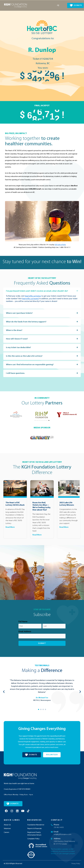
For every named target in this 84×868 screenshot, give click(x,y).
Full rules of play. (60, 245)
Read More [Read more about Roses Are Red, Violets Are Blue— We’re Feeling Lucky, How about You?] (37, 541)
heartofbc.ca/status (33, 299)
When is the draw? (16, 334)
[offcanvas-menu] (58, 5)
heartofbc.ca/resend (30, 302)
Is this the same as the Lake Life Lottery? (28, 361)
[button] (42, 293)
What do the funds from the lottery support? (30, 325)
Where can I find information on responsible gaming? (34, 370)
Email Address (25, 637)
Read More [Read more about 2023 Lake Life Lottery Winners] (64, 533)
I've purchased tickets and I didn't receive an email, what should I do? (40, 292)
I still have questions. (17, 379)
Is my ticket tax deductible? (21, 352)
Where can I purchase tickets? (22, 316)
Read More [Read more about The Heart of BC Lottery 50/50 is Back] (10, 533)
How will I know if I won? (19, 343)
